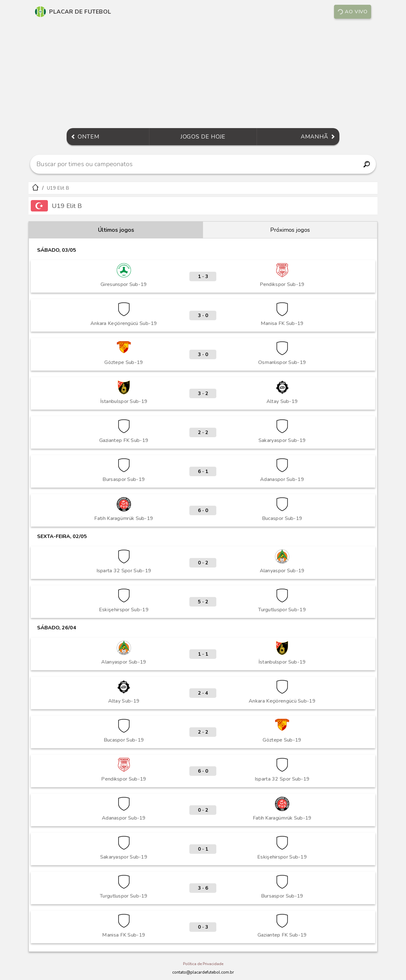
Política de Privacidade (203, 964)
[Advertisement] (203, 74)
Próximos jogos (290, 230)
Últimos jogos (116, 230)
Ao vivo (352, 12)
